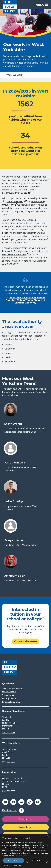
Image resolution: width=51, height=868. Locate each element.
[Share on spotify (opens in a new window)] (38, 802)
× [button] (48, 837)
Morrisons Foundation (14, 254)
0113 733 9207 (9, 762)
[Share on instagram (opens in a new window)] (13, 802)
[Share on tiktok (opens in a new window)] (30, 802)
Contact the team (26, 641)
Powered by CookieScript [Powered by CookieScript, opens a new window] (12, 865)
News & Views (9, 692)
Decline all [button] (37, 860)
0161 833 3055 (9, 733)
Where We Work (14, 75)
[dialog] (26, 851)
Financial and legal (11, 702)
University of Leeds (17, 193)
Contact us (26, 819)
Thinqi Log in (9, 695)
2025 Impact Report (13, 688)
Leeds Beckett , (15, 202)
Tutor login (26, 827)
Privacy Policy (9, 699)
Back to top (10, 810)
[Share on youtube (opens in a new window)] (5, 802)
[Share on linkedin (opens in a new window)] (21, 802)
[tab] (13, 75)
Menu (42, 5)
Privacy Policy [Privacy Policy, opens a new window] (21, 856)
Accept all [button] (13, 860)
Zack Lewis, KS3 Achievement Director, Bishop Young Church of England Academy (26, 300)
